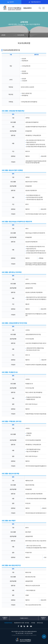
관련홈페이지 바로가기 (43, 618)
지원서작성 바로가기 (36, 2)
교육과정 (3, 35)
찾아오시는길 (40, 623)
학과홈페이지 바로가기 (24, 618)
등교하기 (12, 2)
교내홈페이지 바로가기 (5, 618)
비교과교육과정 (21, 35)
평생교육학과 (27, 8)
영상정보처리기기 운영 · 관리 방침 (22, 623)
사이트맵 (33, 623)
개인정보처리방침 (8, 623)
